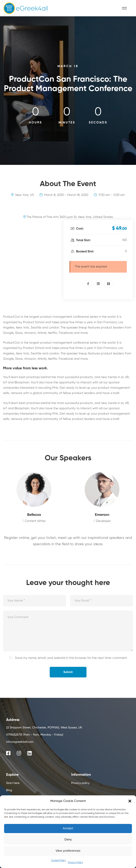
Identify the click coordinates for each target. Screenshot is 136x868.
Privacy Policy (75, 862)
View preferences (68, 851)
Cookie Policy (58, 860)
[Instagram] (19, 753)
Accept (68, 828)
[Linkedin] (98, 284)
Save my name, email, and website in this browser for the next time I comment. (71, 658)
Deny (68, 840)
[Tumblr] (108, 284)
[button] (130, 801)
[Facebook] (88, 284)
